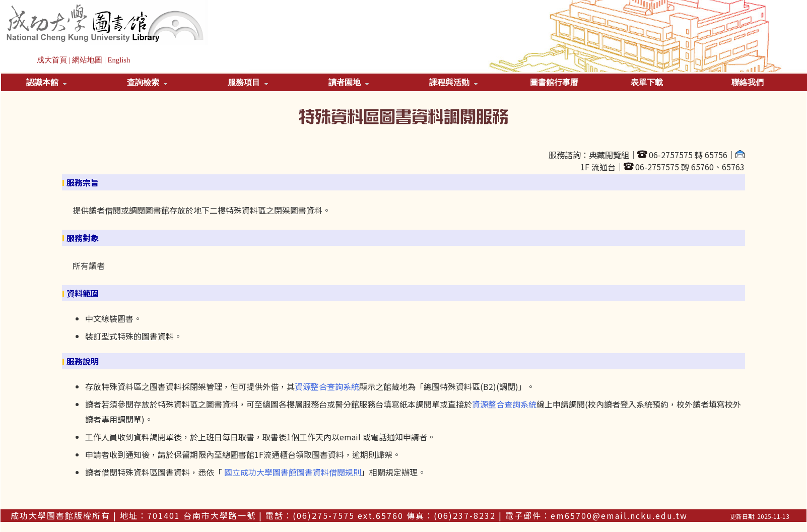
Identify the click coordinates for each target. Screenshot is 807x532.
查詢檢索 (147, 82)
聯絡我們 (748, 82)
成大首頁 (52, 60)
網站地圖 (87, 60)
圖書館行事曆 (554, 82)
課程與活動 (453, 82)
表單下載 (647, 82)
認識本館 (46, 82)
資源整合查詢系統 (327, 386)
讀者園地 (349, 82)
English (119, 60)
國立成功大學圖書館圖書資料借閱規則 (293, 472)
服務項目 (248, 82)
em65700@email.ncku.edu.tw (619, 515)
